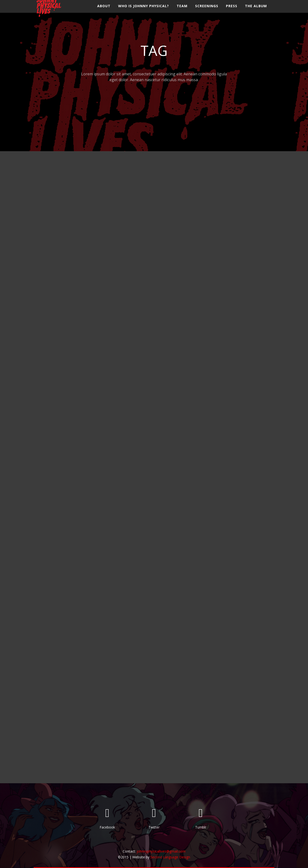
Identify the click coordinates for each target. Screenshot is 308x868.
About (104, 11)
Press (232, 11)
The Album (256, 11)
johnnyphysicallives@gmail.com (161, 851)
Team (182, 11)
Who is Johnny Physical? (144, 11)
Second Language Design (170, 857)
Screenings (207, 11)
